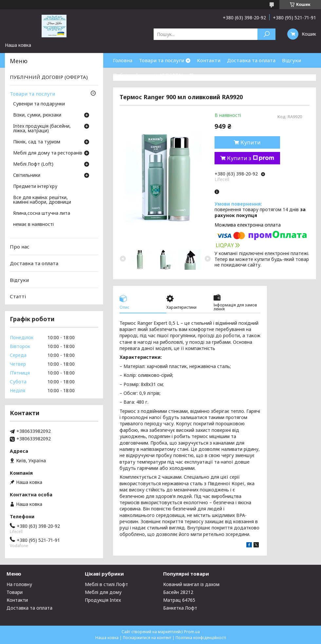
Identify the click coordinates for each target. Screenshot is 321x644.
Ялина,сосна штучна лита (42, 213)
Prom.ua (192, 632)
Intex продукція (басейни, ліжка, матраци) (42, 129)
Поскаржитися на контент (147, 638)
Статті (18, 296)
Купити (251, 142)
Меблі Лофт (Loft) (33, 164)
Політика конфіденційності (201, 638)
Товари (15, 592)
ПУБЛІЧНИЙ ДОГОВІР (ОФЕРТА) (49, 77)
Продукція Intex (103, 600)
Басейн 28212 (178, 592)
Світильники (27, 175)
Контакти (209, 60)
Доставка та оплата (251, 60)
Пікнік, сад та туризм (37, 142)
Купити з (251, 158)
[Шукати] (266, 34)
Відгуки (292, 60)
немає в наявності (33, 225)
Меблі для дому (103, 592)
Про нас (199, 75)
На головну (19, 584)
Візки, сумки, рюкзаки (37, 115)
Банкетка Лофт (180, 608)
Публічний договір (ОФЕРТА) (148, 75)
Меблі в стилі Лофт (106, 584)
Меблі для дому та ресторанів (48, 153)
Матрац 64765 (179, 600)
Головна (123, 60)
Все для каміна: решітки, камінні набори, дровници (42, 200)
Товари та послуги (161, 60)
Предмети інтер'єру (35, 187)
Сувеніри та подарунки (39, 104)
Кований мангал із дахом (191, 584)
